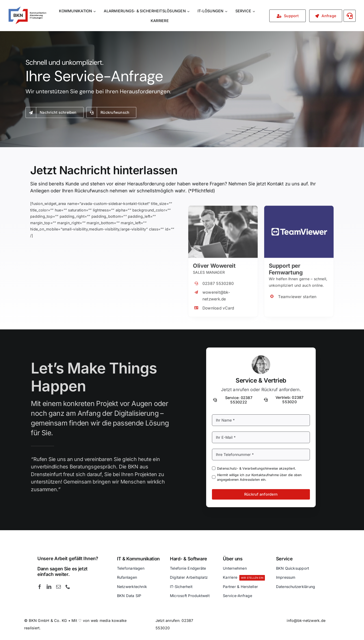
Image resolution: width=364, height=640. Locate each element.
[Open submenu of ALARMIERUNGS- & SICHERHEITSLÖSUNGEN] (189, 11)
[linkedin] (49, 587)
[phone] (68, 587)
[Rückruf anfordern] (111, 113)
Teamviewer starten (297, 293)
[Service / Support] (288, 16)
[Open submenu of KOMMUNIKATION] (95, 11)
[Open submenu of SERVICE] (254, 11)
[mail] (58, 587)
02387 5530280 (218, 280)
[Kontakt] (326, 16)
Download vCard (218, 305)
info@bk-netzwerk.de (306, 621)
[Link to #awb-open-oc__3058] (350, 16)
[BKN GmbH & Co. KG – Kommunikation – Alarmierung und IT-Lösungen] (27, 8)
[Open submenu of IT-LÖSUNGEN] (227, 11)
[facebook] (40, 587)
